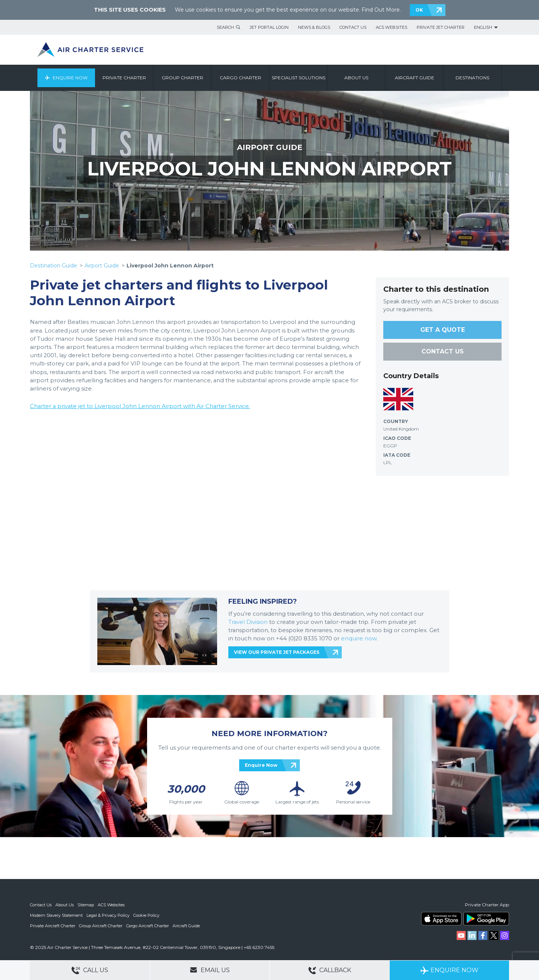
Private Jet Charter (441, 27)
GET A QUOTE (443, 330)
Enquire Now (70, 78)
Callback (330, 970)
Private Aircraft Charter (53, 926)
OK (419, 10)
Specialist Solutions (299, 78)
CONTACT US (443, 351)
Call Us (90, 970)
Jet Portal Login (269, 27)
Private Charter (124, 78)
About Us (65, 905)
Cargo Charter (240, 78)
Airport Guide (102, 266)
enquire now (359, 638)
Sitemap (86, 905)
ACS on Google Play (486, 919)
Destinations (472, 78)
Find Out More (381, 10)
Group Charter (182, 78)
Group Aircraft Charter (101, 926)
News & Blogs (314, 27)
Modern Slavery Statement (56, 915)
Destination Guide (54, 266)
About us (356, 78)
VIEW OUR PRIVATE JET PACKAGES (277, 652)
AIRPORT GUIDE (270, 147)
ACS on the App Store (441, 919)
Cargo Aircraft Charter (147, 926)
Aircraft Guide (415, 78)
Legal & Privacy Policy (108, 915)
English (483, 27)
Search (225, 27)
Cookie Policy (146, 915)
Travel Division (248, 622)
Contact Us (353, 27)
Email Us (210, 970)
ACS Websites (392, 27)
